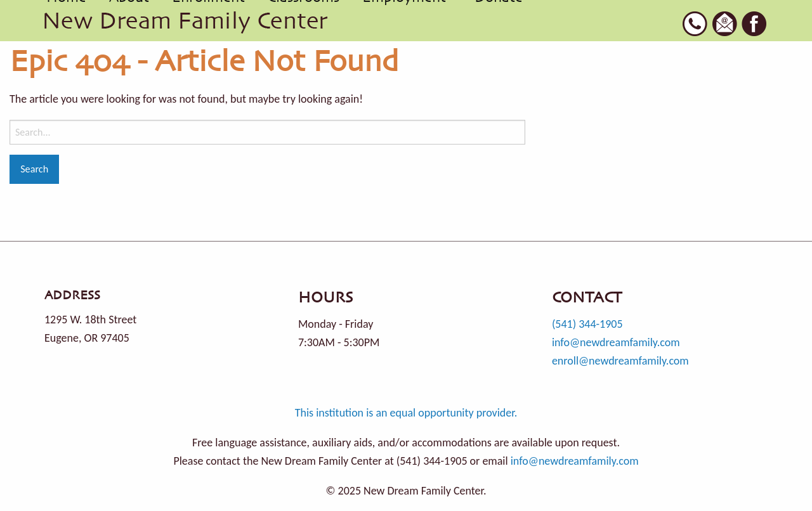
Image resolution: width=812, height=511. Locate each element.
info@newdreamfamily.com (616, 342)
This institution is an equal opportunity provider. (406, 413)
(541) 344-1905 (587, 324)
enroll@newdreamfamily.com (620, 361)
